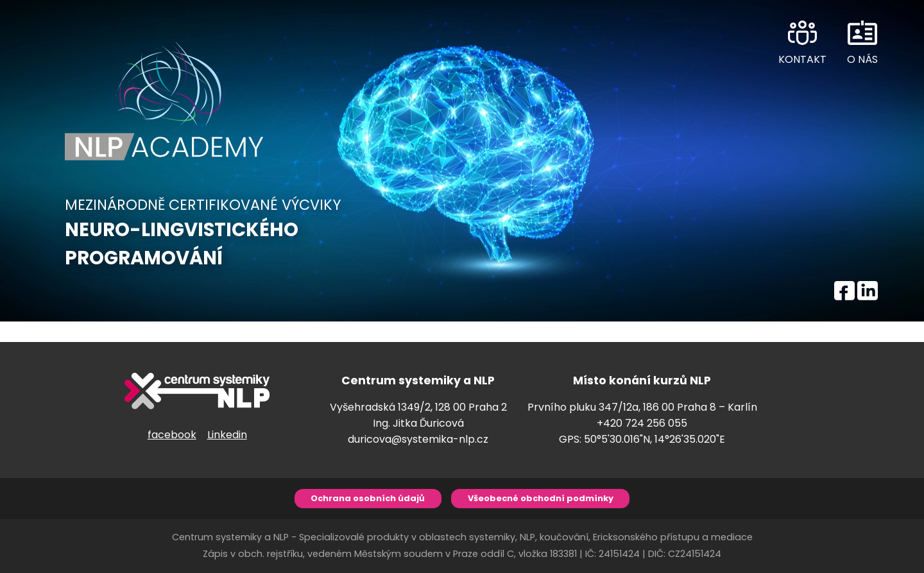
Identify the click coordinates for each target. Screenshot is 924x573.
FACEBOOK (844, 288)
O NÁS (862, 59)
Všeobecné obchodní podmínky (541, 498)
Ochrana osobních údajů (368, 498)
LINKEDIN (868, 288)
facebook (172, 435)
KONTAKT (802, 59)
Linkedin (227, 435)
